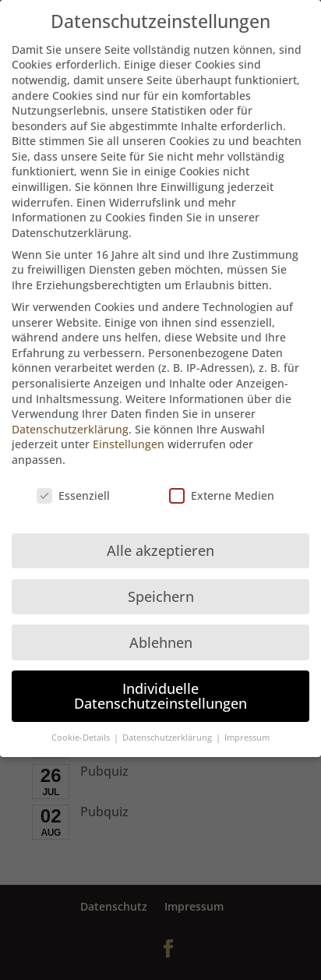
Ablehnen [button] (161, 635)
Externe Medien (222, 488)
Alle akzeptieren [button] (160, 543)
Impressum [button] (247, 730)
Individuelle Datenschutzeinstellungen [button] (160, 688)
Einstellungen (129, 436)
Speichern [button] (161, 589)
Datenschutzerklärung (70, 421)
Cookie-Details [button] (82, 730)
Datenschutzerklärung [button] (168, 730)
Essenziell (73, 488)
